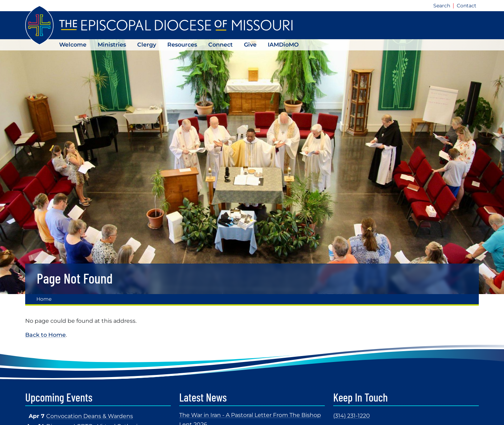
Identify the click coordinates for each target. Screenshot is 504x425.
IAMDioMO (283, 45)
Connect (220, 45)
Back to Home (45, 335)
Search (442, 6)
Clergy (147, 45)
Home (44, 299)
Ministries (112, 45)
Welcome (73, 45)
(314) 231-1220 (352, 416)
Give (250, 45)
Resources (182, 45)
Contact (467, 6)
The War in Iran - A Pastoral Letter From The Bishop (250, 415)
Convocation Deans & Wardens (90, 416)
